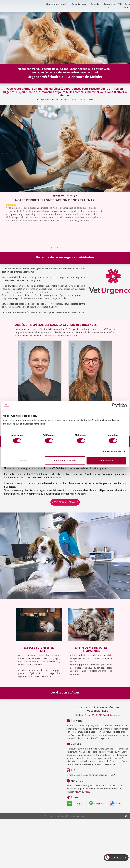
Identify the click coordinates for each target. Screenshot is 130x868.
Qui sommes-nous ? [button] (57, 4)
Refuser (24, 460)
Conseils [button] (95, 4)
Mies (87, 792)
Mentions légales (78, 816)
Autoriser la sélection (65, 460)
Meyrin (78, 792)
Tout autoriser (106, 460)
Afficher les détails (111, 451)
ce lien (81, 312)
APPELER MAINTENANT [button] (65, 502)
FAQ (120, 4)
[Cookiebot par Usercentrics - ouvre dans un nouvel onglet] (114, 405)
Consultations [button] (79, 4)
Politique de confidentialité (56, 816)
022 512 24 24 (118, 858)
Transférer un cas (109, 6)
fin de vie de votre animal (96, 655)
